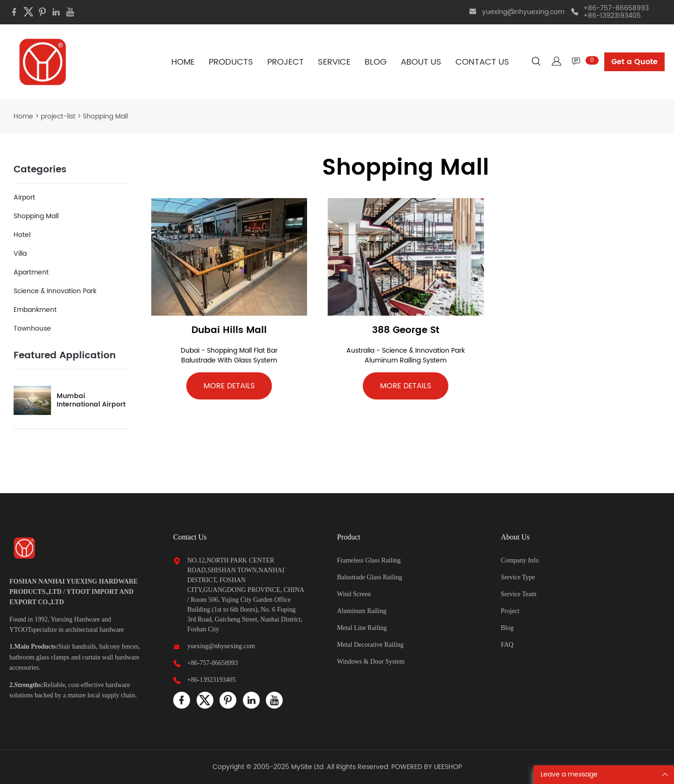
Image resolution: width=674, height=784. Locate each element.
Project (510, 611)
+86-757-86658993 (212, 663)
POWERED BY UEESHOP (427, 767)
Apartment (31, 272)
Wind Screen (354, 594)
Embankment (35, 310)
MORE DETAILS (229, 386)
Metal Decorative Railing (370, 645)
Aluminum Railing (362, 611)
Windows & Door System (371, 662)
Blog (507, 628)
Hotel (22, 235)
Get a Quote (634, 62)
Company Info (520, 560)
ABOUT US (421, 62)
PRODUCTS (231, 62)
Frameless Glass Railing (369, 560)
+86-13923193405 (212, 680)
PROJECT (286, 62)
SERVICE (334, 62)
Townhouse (32, 329)
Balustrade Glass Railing (370, 577)
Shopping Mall (36, 216)
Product (349, 537)
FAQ (507, 645)
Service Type (518, 577)
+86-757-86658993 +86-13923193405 (616, 12)
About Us (515, 537)
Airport (24, 197)
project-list (58, 116)
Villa (20, 254)
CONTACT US (482, 62)
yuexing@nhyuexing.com (523, 12)
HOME (183, 62)
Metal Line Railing (362, 628)
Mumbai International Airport (91, 400)
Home (23, 116)
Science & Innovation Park (55, 291)
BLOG (376, 62)
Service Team (519, 594)
